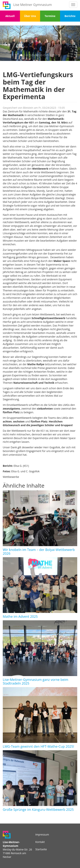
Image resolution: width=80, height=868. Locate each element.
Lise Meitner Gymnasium (33, 5)
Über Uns (30, 16)
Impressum (42, 835)
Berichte (70, 16)
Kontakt (40, 842)
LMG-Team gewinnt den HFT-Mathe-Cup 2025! (38, 746)
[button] (6, 43)
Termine (50, 16)
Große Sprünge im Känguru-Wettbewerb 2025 (38, 809)
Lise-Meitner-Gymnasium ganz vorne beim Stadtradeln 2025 (36, 681)
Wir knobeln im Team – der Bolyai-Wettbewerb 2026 (39, 551)
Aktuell (10, 16)
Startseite (41, 849)
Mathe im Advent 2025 (20, 616)
